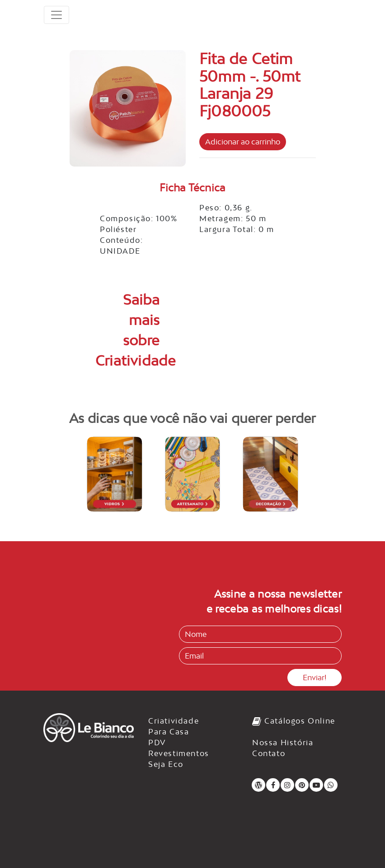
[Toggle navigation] (56, 15)
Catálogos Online (294, 721)
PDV (157, 743)
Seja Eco (166, 764)
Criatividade (174, 721)
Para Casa (169, 732)
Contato (269, 753)
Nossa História (283, 743)
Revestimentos (179, 753)
